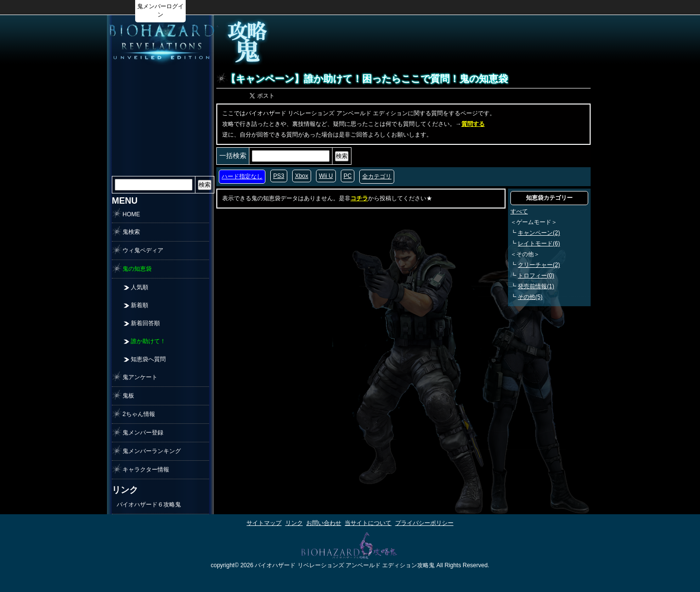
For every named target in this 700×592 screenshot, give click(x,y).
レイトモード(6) (539, 244)
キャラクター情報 (146, 470)
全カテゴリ (377, 176)
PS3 (279, 176)
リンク (294, 523)
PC (348, 176)
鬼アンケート (140, 377)
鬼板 (128, 396)
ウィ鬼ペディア (143, 250)
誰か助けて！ (148, 341)
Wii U (326, 176)
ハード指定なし (242, 176)
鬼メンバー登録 (143, 433)
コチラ (359, 198)
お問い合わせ (324, 523)
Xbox (302, 176)
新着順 (140, 305)
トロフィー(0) (536, 276)
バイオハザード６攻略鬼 (149, 505)
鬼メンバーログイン (160, 10)
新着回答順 (145, 323)
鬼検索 (131, 232)
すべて (519, 211)
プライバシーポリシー (424, 523)
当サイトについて (368, 523)
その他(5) (530, 297)
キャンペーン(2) (539, 233)
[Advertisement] (465, 42)
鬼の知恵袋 (137, 269)
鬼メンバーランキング (152, 451)
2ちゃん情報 (139, 414)
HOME (131, 214)
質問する (473, 124)
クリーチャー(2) (539, 265)
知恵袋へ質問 (148, 359)
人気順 (140, 287)
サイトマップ (264, 523)
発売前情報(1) (536, 286)
